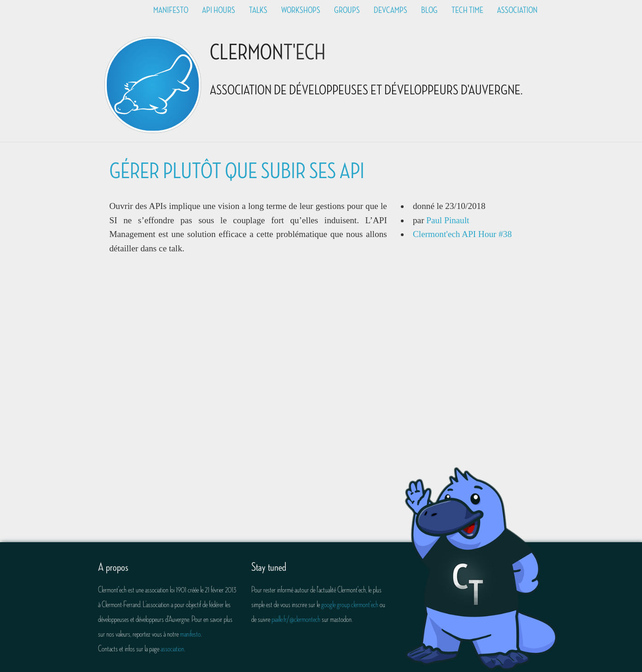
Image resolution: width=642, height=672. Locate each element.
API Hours (219, 10)
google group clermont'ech (350, 604)
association (172, 649)
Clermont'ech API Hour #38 (462, 234)
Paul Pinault (448, 220)
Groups (347, 10)
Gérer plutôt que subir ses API (237, 171)
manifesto (190, 634)
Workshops (301, 10)
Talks (258, 10)
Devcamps (390, 10)
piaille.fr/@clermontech (296, 619)
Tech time (467, 10)
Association (517, 10)
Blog (429, 10)
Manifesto (171, 10)
